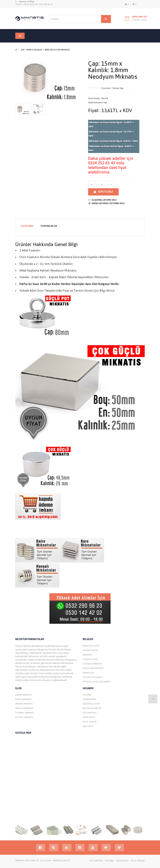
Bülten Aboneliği (92, 708)
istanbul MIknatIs (25, 713)
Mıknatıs (87, 655)
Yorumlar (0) (49, 226)
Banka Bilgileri (91, 646)
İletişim (109, 861)
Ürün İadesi (89, 717)
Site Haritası (90, 713)
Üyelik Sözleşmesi (92, 677)
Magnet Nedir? (91, 650)
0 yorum (106, 88)
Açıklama (27, 226)
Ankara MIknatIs (24, 704)
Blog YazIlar (90, 722)
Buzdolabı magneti (93, 668)
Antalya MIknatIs (24, 708)
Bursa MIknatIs (23, 699)
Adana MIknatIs (23, 695)
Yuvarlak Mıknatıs (93, 664)
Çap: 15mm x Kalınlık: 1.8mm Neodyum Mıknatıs (45, 50)
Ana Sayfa (88, 726)
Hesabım (87, 695)
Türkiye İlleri (90, 659)
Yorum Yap (118, 88)
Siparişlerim (89, 699)
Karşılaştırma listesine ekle (106, 203)
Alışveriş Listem (91, 704)
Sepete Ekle (103, 192)
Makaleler (88, 673)
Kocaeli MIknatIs (24, 717)
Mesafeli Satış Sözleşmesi (97, 682)
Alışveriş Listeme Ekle (102, 200)
